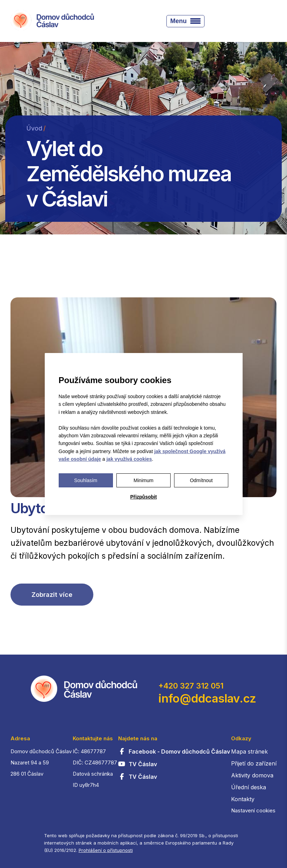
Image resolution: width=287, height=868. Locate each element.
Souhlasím (86, 480)
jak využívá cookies (129, 459)
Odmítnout (201, 480)
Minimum (143, 480)
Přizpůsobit (143, 497)
